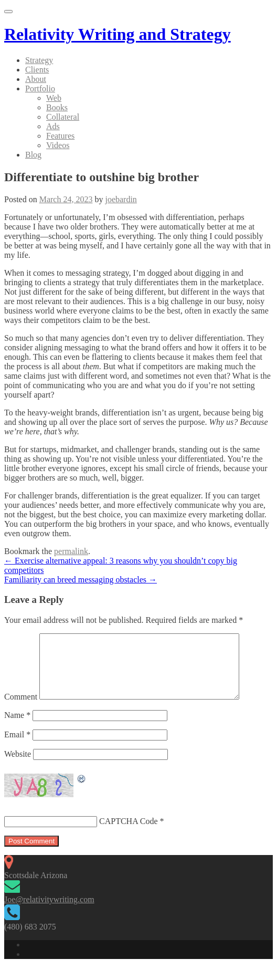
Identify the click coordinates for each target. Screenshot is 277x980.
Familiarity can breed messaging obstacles (81, 580)
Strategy (39, 60)
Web (54, 98)
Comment (21, 709)
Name (17, 728)
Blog (33, 155)
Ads (53, 126)
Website (18, 767)
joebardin (121, 199)
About (36, 79)
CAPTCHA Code (129, 834)
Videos (58, 145)
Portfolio (40, 88)
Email (17, 747)
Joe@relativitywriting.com (49, 912)
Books (57, 107)
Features (60, 136)
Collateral (63, 117)
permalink (71, 551)
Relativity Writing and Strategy (118, 34)
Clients (37, 70)
